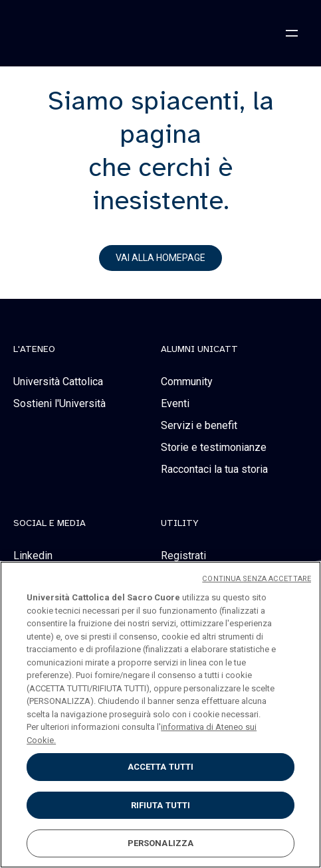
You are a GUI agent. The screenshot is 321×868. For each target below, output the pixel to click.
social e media (50, 523)
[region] (160, 715)
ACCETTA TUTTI (161, 767)
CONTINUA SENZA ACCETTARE (257, 579)
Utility (180, 523)
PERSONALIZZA (161, 843)
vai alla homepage (160, 258)
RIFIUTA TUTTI (161, 805)
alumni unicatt (199, 349)
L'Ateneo (34, 349)
